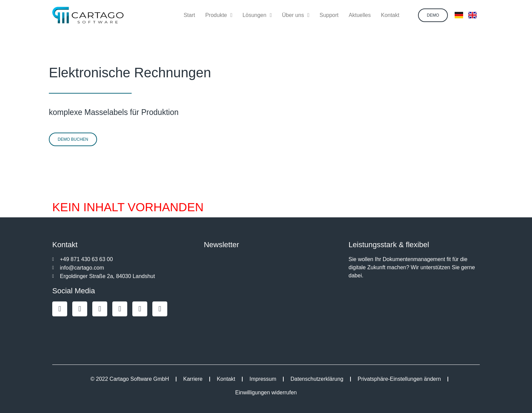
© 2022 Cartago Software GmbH (130, 379)
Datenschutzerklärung (317, 379)
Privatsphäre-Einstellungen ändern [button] (399, 379)
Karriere (193, 379)
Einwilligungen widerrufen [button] (266, 392)
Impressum (263, 379)
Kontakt (226, 379)
